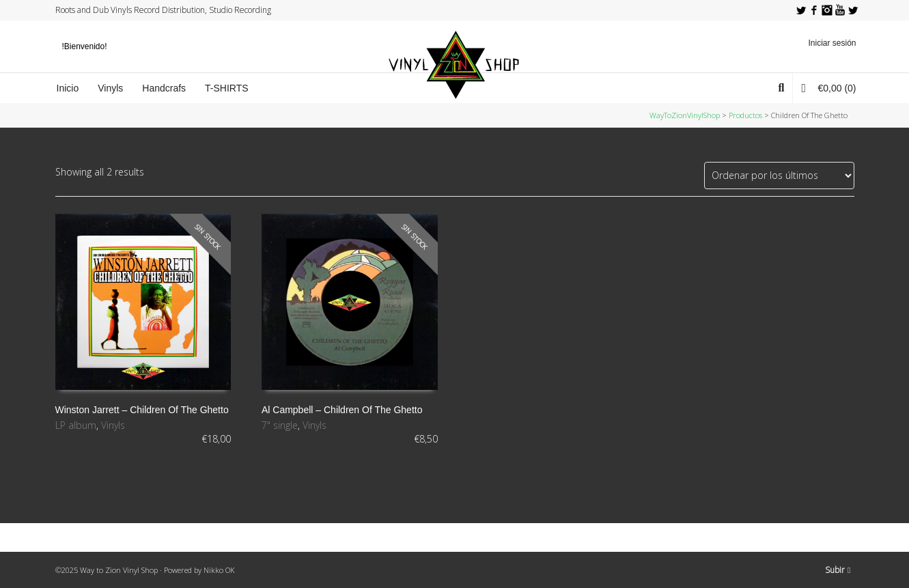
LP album (76, 425)
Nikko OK (219, 570)
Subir (838, 570)
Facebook (814, 10)
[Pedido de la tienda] (779, 176)
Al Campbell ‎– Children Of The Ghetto (342, 410)
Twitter (801, 10)
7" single (280, 425)
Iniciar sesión (832, 43)
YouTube (840, 10)
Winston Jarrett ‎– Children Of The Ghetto (142, 410)
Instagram (827, 10)
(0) (828, 88)
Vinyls (113, 425)
